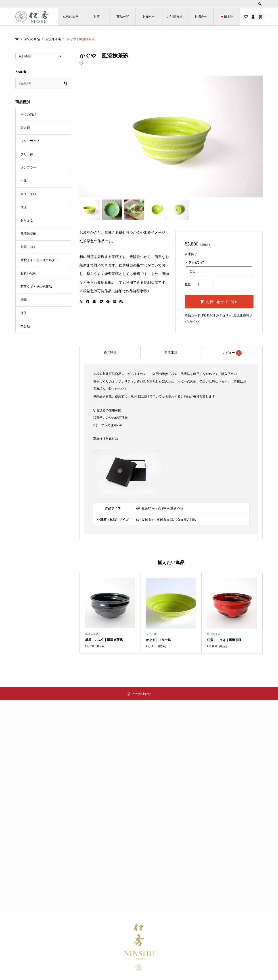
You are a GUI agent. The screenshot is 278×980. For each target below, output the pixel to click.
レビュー (232, 353)
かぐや (194, 322)
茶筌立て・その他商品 (36, 287)
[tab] (110, 353)
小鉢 (24, 181)
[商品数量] (204, 285)
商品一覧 (123, 17)
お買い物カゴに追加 (222, 302)
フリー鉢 (27, 154)
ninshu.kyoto (142, 694)
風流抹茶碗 (241, 315)
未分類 (25, 326)
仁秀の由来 (71, 17)
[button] (40, 56)
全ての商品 (28, 115)
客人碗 (25, 128)
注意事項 (171, 353)
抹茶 (24, 313)
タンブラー (28, 167)
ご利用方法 (175, 17)
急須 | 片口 (28, 247)
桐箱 (24, 300)
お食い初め (28, 273)
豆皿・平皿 (28, 194)
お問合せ (201, 17)
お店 (97, 17)
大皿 (24, 207)
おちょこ (27, 220)
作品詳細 (110, 353)
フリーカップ (30, 141)
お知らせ (149, 17)
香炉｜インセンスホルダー (39, 260)
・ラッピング (194, 263)
